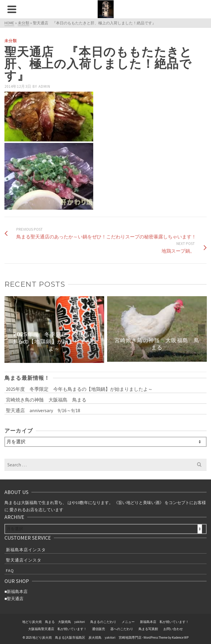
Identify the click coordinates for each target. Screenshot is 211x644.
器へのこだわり (122, 629)
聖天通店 (15, 599)
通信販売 (99, 629)
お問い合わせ (173, 629)
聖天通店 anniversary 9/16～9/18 (43, 410)
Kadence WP (180, 637)
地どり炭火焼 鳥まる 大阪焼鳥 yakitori (54, 622)
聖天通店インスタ (24, 560)
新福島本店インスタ (26, 550)
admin (44, 86)
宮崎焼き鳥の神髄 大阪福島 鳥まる (46, 400)
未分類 (11, 41)
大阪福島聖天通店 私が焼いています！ (57, 629)
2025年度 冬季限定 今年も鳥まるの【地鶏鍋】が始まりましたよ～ (79, 389)
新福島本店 (17, 592)
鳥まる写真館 (148, 629)
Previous (9, 329)
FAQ (10, 570)
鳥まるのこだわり (103, 622)
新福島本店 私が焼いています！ (164, 622)
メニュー (128, 622)
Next (202, 329)
